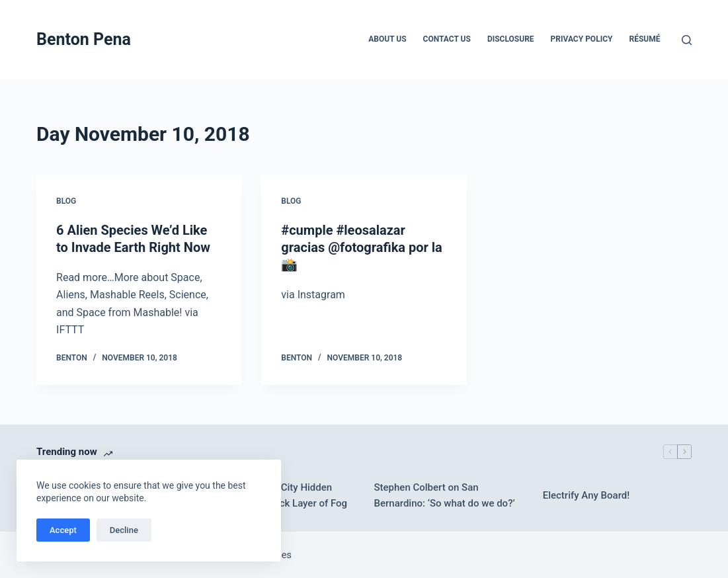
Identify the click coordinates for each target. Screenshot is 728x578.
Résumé (644, 39)
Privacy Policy (582, 39)
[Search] (687, 40)
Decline (124, 530)
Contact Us (447, 39)
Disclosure (511, 39)
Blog (66, 201)
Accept (63, 530)
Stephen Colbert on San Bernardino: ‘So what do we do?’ (444, 496)
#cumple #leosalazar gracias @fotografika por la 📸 (361, 247)
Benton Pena (84, 39)
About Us (387, 39)
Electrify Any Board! (586, 495)
